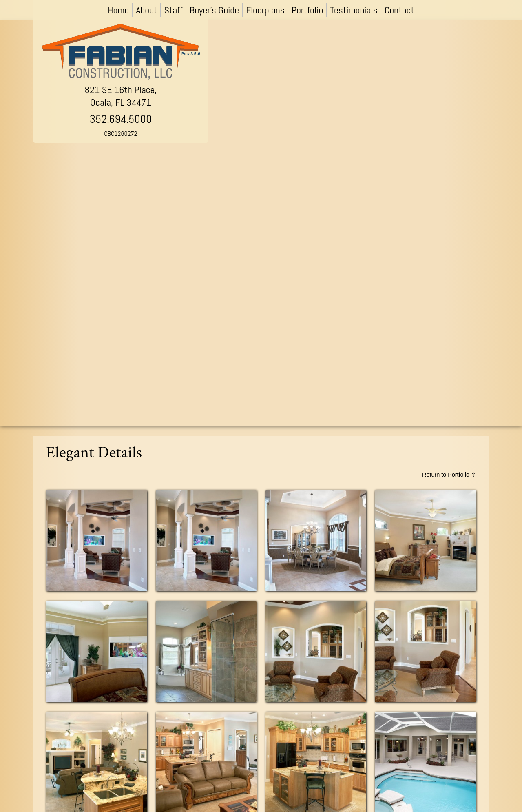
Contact (399, 10)
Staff (173, 10)
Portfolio (307, 10)
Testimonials (354, 10)
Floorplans (265, 10)
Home (118, 10)
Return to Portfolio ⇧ (449, 475)
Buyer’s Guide (214, 10)
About (146, 10)
